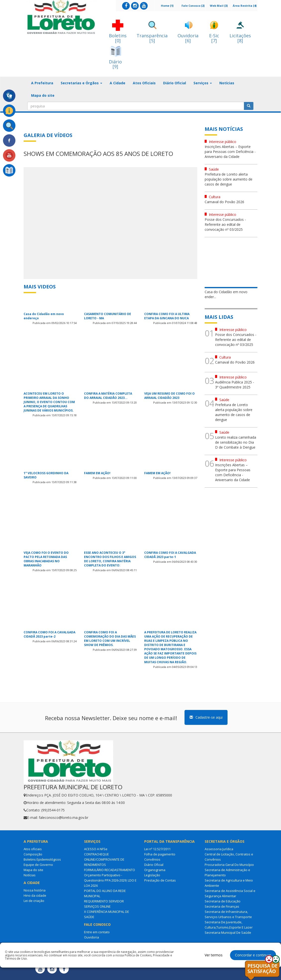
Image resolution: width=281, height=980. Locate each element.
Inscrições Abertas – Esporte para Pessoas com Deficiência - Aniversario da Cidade (230, 152)
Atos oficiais (33, 849)
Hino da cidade (35, 895)
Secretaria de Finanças (222, 906)
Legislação (152, 875)
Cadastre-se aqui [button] (206, 717)
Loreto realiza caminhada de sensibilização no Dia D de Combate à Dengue (236, 442)
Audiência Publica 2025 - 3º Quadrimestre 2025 (235, 385)
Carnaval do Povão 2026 (224, 202)
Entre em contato (97, 932)
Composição (33, 854)
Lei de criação (34, 901)
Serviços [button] (203, 83)
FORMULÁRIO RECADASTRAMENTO (110, 870)
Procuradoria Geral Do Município (229, 865)
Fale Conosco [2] (193, 6)
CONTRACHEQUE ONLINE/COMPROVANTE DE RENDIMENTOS (104, 859)
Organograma (155, 870)
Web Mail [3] (219, 6)
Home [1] (167, 6)
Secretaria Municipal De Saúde (228, 933)
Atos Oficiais (144, 83)
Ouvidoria (92, 937)
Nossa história (35, 890)
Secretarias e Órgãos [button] (81, 83)
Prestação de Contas (160, 880)
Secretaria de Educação (223, 901)
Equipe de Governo (38, 865)
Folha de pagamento (160, 854)
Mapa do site (43, 95)
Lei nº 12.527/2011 (157, 849)
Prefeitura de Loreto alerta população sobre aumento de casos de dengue (229, 179)
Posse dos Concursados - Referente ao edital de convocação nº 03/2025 (225, 224)
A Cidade (117, 83)
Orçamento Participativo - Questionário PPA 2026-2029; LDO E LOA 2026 (110, 880)
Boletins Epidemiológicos (42, 859)
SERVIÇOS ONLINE (97, 906)
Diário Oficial (175, 83)
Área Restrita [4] (245, 6)
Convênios (152, 859)
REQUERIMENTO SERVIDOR (104, 901)
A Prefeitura (42, 83)
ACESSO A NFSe (96, 849)
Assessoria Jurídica (219, 849)
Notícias (227, 83)
